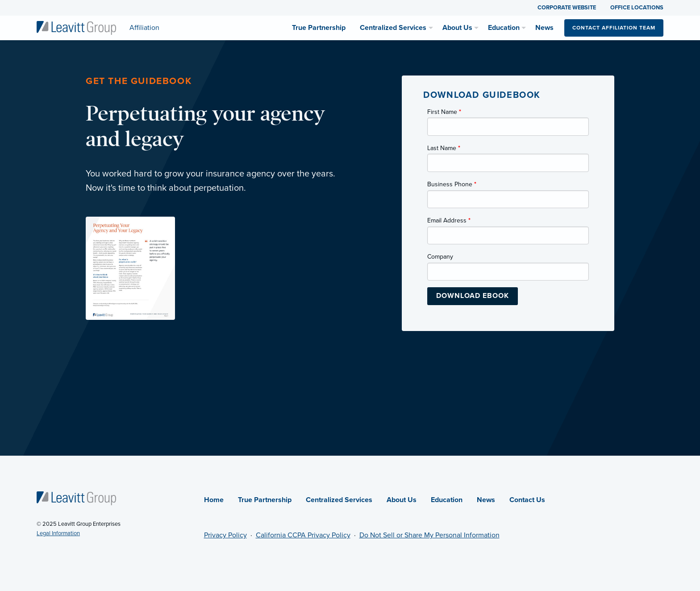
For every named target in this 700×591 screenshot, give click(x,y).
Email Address (449, 220)
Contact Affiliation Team (614, 28)
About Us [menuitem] (457, 28)
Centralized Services (339, 500)
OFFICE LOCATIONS (637, 8)
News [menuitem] (544, 28)
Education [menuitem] (504, 28)
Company (440, 257)
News (486, 500)
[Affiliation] (76, 27)
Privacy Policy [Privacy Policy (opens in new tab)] (225, 535)
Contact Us (527, 500)
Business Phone (452, 184)
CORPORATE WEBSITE (567, 8)
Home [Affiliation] (214, 500)
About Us (402, 500)
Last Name (444, 148)
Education (447, 500)
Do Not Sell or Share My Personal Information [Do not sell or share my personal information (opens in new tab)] (429, 535)
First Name (444, 112)
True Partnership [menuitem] (319, 28)
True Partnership (265, 500)
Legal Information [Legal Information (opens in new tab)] (58, 533)
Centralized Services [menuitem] (393, 28)
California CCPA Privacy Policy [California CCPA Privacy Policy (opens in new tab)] (303, 535)
